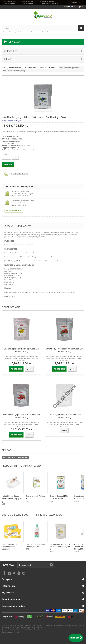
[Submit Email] (51, 565)
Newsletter (9, 565)
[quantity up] (13, 158)
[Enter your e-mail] (36, 565)
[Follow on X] (14, 573)
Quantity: (5, 154)
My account (8, 593)
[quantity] (7, 158)
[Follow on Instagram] (9, 573)
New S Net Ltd (79, 625)
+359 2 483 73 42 (22, 196)
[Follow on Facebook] (4, 573)
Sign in (80, 7)
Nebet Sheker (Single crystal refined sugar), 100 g (12, 499)
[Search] (81, 28)
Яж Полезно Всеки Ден (13, 121)
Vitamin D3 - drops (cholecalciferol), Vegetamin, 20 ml (9, 547)
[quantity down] (17, 158)
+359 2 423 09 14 (22, 205)
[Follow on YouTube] (19, 573)
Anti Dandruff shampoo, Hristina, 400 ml (36, 546)
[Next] (82, 485)
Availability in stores (14, 211)
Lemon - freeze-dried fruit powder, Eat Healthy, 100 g (60, 547)
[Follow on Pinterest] (24, 573)
